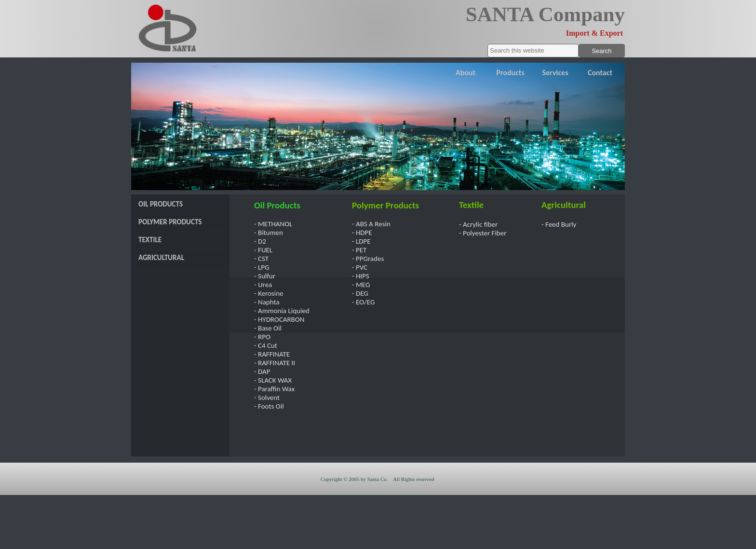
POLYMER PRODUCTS (170, 222)
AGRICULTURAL (161, 258)
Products (510, 73)
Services (555, 73)
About (466, 73)
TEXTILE (150, 240)
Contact (600, 73)
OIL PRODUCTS (161, 204)
